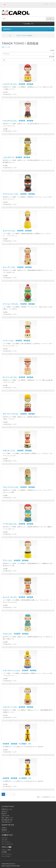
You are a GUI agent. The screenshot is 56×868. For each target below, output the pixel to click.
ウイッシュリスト (7, 854)
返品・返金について (7, 818)
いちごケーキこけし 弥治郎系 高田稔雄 (18, 84)
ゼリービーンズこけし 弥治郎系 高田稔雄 (19, 414)
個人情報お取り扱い (7, 820)
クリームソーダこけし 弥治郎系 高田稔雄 (19, 304)
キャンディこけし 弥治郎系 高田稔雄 (17, 267)
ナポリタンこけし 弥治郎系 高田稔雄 (17, 450)
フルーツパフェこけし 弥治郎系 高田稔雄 (19, 487)
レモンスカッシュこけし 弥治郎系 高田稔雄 (20, 670)
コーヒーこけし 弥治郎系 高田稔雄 (16, 340)
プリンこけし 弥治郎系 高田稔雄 (16, 560)
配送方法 (4, 813)
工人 (10, 35)
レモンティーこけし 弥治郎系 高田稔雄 (18, 707)
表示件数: (52, 57)
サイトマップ (5, 832)
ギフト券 (4, 840)
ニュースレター (6, 856)
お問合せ (4, 828)
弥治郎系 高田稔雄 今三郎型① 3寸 (17, 744)
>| (14, 794)
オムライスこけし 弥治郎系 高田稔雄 (17, 231)
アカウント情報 (6, 850)
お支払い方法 (5, 816)
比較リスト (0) (6, 47)
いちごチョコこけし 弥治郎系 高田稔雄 (18, 121)
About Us (4, 811)
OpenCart (12, 864)
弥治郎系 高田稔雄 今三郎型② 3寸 (17, 778)
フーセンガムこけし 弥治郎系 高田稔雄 (18, 524)
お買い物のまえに (7, 822)
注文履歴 (4, 852)
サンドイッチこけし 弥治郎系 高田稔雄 (18, 377)
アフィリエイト (6, 842)
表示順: (52, 50)
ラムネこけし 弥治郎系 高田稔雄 (16, 634)
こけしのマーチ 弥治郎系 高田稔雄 (16, 157)
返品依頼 (4, 830)
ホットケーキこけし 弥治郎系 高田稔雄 (18, 597)
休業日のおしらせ (7, 809)
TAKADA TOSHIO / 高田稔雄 (24, 35)
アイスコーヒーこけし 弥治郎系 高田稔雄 (19, 194)
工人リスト (5, 838)
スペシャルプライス (7, 844)
